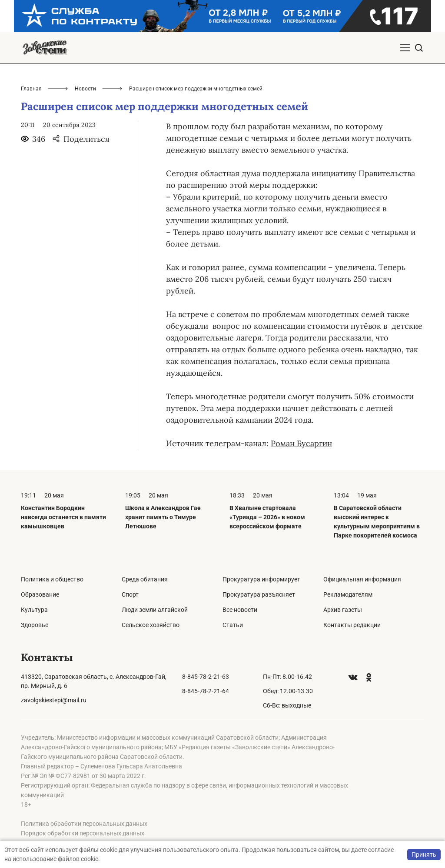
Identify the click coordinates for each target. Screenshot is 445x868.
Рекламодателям (348, 594)
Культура (34, 610)
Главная (31, 89)
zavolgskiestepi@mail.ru (54, 700)
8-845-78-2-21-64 (206, 691)
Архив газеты (343, 610)
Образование (40, 594)
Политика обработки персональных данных (84, 824)
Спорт (130, 594)
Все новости (240, 610)
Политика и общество (52, 579)
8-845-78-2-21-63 (206, 677)
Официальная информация (362, 579)
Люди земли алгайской (155, 610)
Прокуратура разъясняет (259, 594)
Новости (85, 89)
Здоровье (35, 625)
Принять (424, 855)
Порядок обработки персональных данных (83, 833)
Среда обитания (145, 579)
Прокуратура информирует (261, 579)
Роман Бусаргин (301, 443)
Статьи (233, 625)
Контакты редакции (352, 625)
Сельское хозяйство (151, 625)
